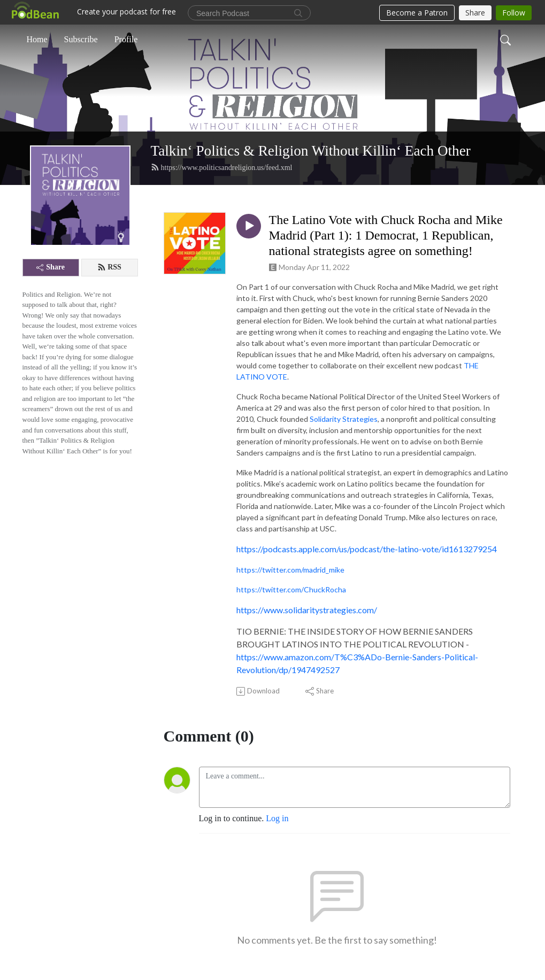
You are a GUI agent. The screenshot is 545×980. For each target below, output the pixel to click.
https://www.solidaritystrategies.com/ (307, 610)
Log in (277, 818)
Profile (126, 39)
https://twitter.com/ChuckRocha (291, 589)
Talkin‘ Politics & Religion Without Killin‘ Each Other (311, 151)
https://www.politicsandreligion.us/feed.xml (222, 167)
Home (37, 39)
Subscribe (81, 39)
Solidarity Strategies (344, 419)
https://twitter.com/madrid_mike (290, 570)
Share (51, 267)
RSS (109, 267)
